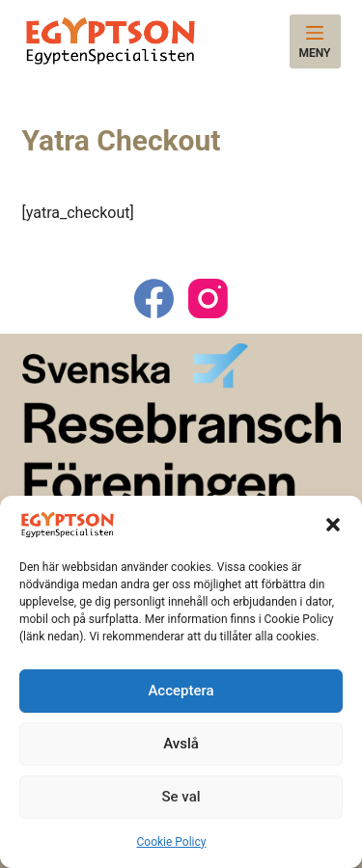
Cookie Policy (172, 842)
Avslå (181, 744)
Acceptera (181, 691)
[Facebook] (154, 298)
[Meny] (315, 41)
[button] (333, 525)
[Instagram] (208, 298)
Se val (181, 797)
